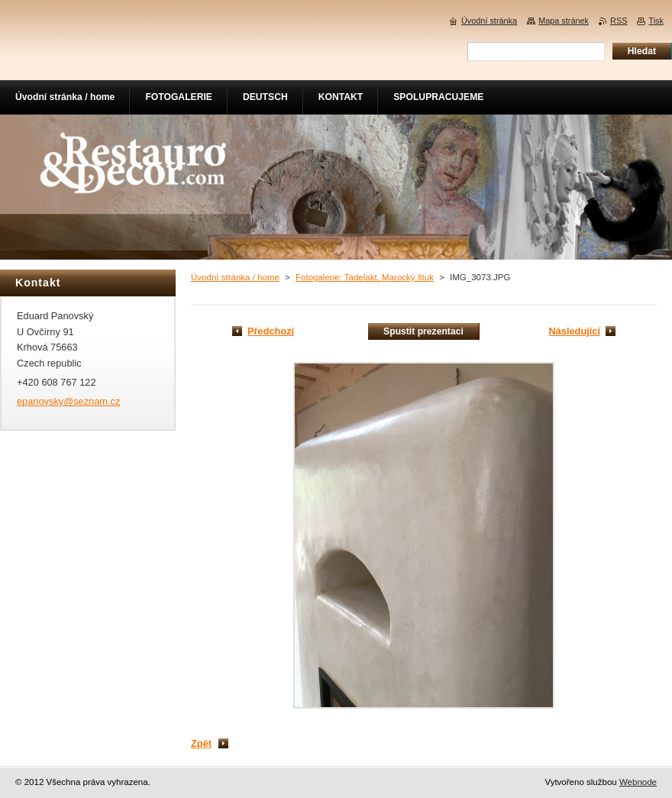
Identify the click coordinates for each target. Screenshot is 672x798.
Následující (574, 331)
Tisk (656, 21)
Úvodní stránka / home (235, 277)
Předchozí (271, 331)
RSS (619, 21)
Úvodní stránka (489, 21)
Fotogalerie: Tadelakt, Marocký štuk (365, 277)
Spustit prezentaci (423, 331)
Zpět (201, 743)
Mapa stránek (564, 21)
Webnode (638, 782)
